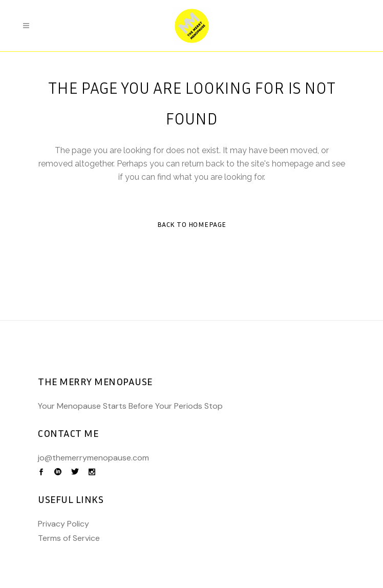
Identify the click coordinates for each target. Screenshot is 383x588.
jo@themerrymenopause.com (93, 458)
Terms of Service (69, 538)
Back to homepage (192, 224)
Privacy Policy (63, 524)
